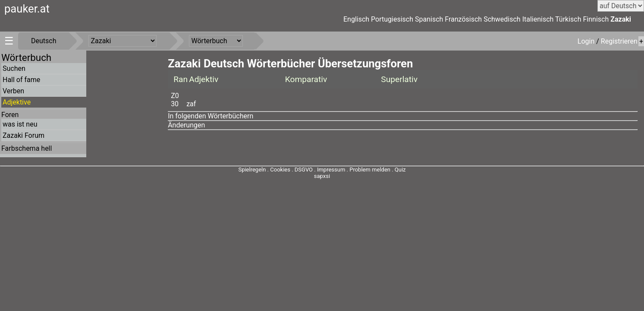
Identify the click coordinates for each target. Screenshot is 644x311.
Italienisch (538, 19)
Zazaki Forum (24, 135)
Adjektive (17, 102)
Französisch (463, 19)
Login (587, 41)
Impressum (331, 170)
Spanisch (429, 19)
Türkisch (568, 19)
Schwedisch (502, 19)
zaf (191, 104)
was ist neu (20, 124)
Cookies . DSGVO (291, 170)
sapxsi (322, 176)
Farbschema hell (27, 148)
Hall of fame (21, 80)
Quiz (400, 170)
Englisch (356, 19)
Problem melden (371, 170)
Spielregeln (252, 170)
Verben (13, 91)
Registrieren (619, 41)
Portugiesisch (392, 19)
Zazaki (621, 19)
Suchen (14, 68)
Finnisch (596, 19)
